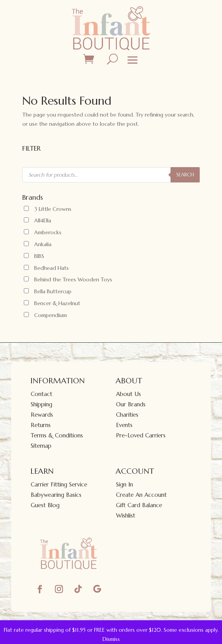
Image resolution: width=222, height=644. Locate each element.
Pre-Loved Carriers (141, 435)
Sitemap (41, 446)
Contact (41, 394)
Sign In (124, 484)
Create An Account (141, 495)
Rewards (42, 415)
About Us (128, 394)
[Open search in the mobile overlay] (111, 175)
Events (124, 425)
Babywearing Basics (56, 495)
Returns (41, 425)
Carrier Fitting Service (59, 484)
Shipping (41, 404)
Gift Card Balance (139, 505)
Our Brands (131, 404)
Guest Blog (45, 505)
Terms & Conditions (57, 435)
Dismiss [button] (111, 639)
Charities (127, 415)
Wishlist (126, 515)
